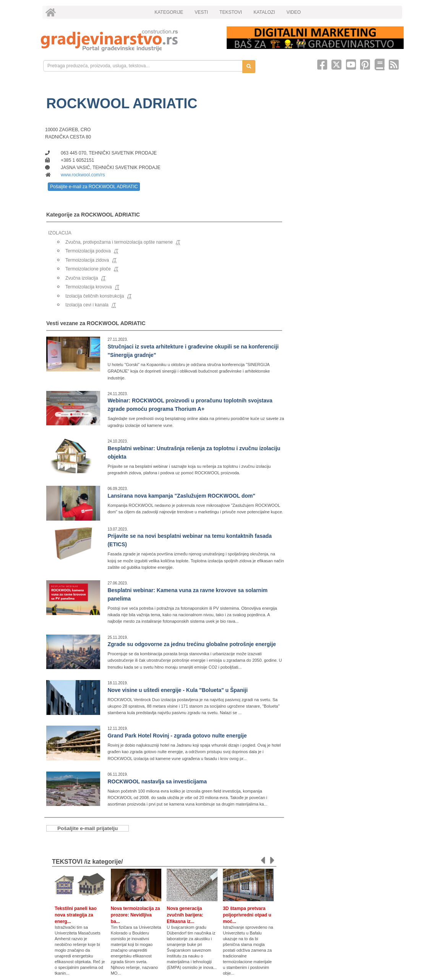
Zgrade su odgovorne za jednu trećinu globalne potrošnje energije (192, 644)
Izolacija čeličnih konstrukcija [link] (95, 296)
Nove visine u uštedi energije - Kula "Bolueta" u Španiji (177, 690)
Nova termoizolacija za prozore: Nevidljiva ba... (136, 915)
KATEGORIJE (169, 12)
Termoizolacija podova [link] (88, 251)
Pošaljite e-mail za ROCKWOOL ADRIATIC (94, 187)
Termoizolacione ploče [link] (88, 269)
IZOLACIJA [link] (60, 233)
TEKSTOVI (231, 12)
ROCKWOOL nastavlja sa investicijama (157, 781)
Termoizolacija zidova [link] (87, 260)
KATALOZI (264, 12)
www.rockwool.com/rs (83, 175)
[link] (128, 40)
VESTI (201, 12)
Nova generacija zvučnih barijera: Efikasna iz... (185, 915)
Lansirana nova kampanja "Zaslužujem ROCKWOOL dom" (181, 496)
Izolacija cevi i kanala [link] (87, 305)
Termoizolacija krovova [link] (88, 287)
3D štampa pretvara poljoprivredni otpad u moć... (247, 915)
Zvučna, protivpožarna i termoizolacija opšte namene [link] (119, 242)
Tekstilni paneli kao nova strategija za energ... (76, 915)
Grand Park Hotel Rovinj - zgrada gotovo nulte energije (177, 736)
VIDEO (293, 12)
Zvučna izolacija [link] (82, 278)
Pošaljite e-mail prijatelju (88, 828)
